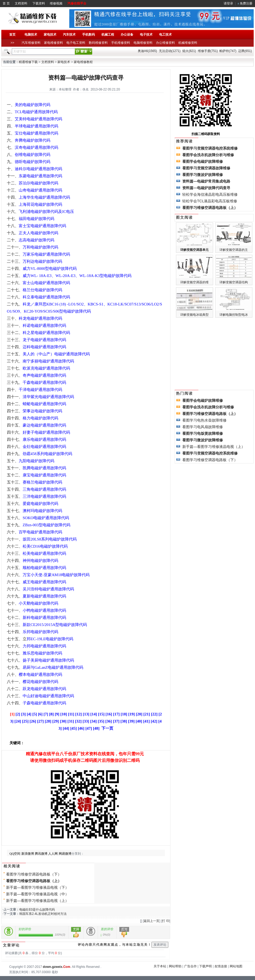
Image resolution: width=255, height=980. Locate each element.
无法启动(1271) (170, 51)
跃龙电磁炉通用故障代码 (44, 689)
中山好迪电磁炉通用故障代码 (48, 696)
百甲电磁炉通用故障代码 (40, 532)
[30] (63, 721)
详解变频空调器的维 (194, 282)
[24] (18, 721)
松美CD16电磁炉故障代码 (45, 546)
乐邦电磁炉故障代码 (40, 632)
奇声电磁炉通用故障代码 (44, 375)
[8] (51, 714)
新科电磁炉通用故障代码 (44, 618)
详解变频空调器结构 (234, 282)
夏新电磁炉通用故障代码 (44, 596)
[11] (71, 714)
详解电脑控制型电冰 (234, 315)
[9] (57, 714)
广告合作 (190, 966)
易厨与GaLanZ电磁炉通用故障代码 (53, 667)
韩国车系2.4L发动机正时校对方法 (43, 914)
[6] (40, 714)
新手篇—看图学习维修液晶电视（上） (37, 901)
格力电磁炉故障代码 (40, 418)
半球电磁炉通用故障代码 (36, 126)
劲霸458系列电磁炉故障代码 (47, 454)
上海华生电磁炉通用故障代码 (44, 197)
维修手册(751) (208, 51)
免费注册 (246, 3)
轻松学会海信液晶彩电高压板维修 (210, 194)
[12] (79, 714)
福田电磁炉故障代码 (36, 219)
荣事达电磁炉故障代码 (42, 411)
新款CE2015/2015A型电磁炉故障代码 (55, 625)
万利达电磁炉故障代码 (42, 261)
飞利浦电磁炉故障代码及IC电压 (46, 212)
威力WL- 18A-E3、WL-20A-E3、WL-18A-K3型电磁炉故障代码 (77, 276)
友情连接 (221, 966)
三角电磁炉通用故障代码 (44, 489)
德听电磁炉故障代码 (33, 162)
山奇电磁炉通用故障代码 (40, 190)
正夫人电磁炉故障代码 (38, 233)
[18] (124, 714)
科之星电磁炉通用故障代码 (46, 333)
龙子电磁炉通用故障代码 (44, 340)
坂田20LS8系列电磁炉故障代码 (50, 539)
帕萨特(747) (228, 51)
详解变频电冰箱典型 (194, 315)
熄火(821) (189, 51)
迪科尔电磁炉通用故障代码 (38, 169)
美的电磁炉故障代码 (33, 105)
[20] (139, 714)
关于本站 (160, 966)
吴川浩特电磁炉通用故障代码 (48, 589)
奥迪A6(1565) (147, 51)
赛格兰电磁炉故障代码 (42, 482)
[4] (29, 714)
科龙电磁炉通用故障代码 (40, 318)
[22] (154, 714)
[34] (93, 721)
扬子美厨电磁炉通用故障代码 (48, 660)
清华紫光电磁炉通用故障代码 (48, 397)
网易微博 (65, 854)
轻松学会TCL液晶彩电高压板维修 (210, 201)
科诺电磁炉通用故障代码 (44, 326)
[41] (147, 721)
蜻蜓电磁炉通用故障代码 (44, 404)
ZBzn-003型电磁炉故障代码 (46, 525)
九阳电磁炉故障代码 (36, 461)
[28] (48, 721)
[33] (86, 721)
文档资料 (21, 3)
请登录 (228, 3)
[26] (33, 721)
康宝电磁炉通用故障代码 (44, 475)
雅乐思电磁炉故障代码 (42, 653)
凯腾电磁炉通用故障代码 (44, 468)
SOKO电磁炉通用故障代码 (46, 518)
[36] (109, 721)
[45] (74, 728)
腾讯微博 (41, 854)
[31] (71, 721)
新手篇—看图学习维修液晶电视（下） (37, 887)
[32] (78, 721)
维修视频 (56, 3)
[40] (139, 721)
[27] (40, 721)
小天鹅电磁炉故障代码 (38, 603)
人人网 (53, 854)
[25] (25, 721)
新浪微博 (28, 854)
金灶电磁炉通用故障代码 (44, 447)
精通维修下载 (28, 62)
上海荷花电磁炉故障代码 (40, 204)
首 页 (6, 3)
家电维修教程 (83, 62)
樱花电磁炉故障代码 (40, 682)
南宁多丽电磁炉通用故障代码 (48, 361)
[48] (96, 728)
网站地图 (236, 966)
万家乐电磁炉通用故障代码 (46, 254)
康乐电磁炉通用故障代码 (44, 439)
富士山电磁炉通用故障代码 (46, 283)
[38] (124, 721)
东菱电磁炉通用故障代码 (40, 176)
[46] (81, 728)
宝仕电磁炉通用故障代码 (36, 133)
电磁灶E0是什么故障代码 (37, 910)
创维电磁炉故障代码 (33, 155)
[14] (94, 714)
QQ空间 (15, 854)
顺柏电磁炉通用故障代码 (44, 568)
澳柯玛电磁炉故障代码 (42, 511)
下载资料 (39, 3)
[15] (101, 714)
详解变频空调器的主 (234, 250)
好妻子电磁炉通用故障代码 (46, 432)
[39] (131, 721)
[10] (64, 714)
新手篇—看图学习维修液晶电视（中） (37, 894)
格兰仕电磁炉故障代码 (42, 290)
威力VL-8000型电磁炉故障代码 (50, 269)
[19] (132, 714)
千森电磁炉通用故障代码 (44, 383)
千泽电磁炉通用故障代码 (40, 390)
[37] (116, 721)
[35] (101, 721)
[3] (23, 714)
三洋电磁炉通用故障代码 (44, 496)
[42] (154, 721)
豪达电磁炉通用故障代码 (44, 425)
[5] (35, 714)
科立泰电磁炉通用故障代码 (46, 297)
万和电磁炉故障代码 (40, 247)
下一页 (107, 728)
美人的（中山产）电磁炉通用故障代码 (56, 354)
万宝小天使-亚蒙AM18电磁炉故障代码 (56, 575)
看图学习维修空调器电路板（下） (34, 874)
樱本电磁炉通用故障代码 (40, 675)
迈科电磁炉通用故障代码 (44, 347)
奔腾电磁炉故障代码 (33, 140)
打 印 (166, 921)
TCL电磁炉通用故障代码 (36, 112)
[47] (89, 728)
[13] (86, 714)
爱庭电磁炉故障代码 (40, 504)
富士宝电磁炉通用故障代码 (42, 226)
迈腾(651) (245, 51)
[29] (56, 721)
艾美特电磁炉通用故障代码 (38, 119)
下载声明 (205, 966)
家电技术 (64, 62)
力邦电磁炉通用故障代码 (44, 646)
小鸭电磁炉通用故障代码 (44, 610)
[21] (147, 714)
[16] (109, 714)
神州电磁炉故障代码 (40, 561)
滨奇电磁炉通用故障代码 (36, 147)
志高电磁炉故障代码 (36, 240)
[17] (116, 714)
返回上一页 (151, 921)
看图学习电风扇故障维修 (203, 427)
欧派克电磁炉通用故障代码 (46, 368)
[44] (66, 728)
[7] (46, 714)
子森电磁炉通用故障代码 (44, 703)
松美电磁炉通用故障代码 (44, 553)
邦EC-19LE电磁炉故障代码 (50, 639)
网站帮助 (175, 966)
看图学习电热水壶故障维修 (204, 420)
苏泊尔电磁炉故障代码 (38, 183)
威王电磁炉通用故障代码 (44, 582)
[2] (18, 714)
